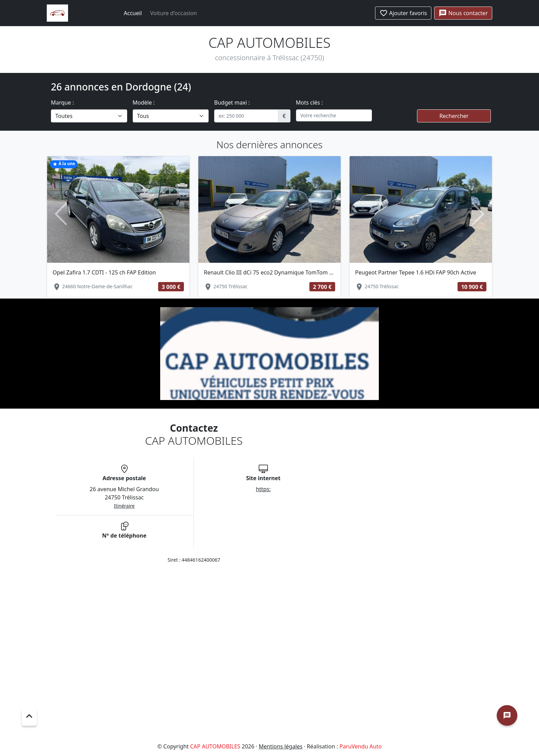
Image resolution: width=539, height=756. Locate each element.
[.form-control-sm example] (246, 116)
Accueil (133, 13)
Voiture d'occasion (174, 13)
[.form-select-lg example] (89, 116)
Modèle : (144, 102)
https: (263, 489)
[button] (61, 214)
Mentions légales (280, 746)
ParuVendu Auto (361, 746)
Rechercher (454, 116)
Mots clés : (310, 102)
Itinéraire (124, 506)
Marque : (62, 102)
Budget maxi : (232, 102)
